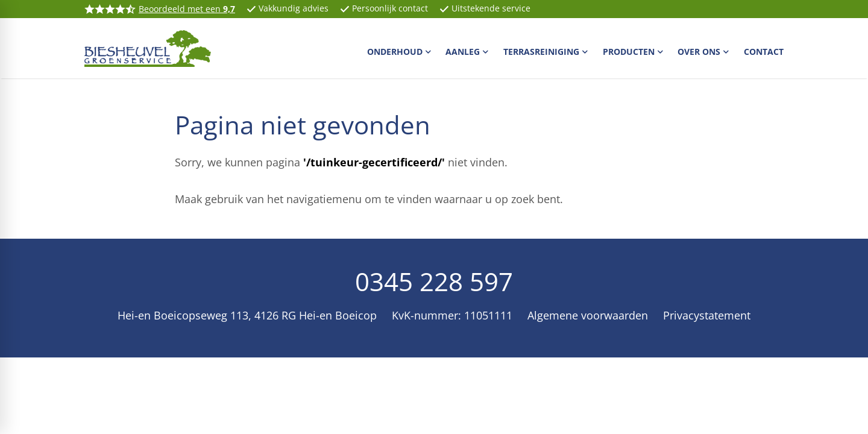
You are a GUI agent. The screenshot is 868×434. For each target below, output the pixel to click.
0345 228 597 (434, 281)
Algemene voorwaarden (588, 315)
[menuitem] (401, 51)
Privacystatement (707, 315)
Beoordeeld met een (187, 9)
